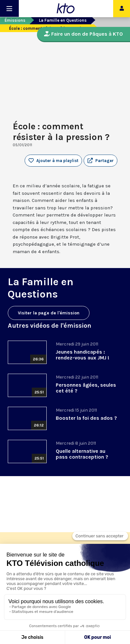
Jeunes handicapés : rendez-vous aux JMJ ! (83, 355)
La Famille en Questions (63, 20)
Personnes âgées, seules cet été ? (86, 388)
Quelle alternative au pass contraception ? (82, 454)
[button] (100, 161)
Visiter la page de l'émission (49, 313)
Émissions (15, 20)
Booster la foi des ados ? (86, 418)
